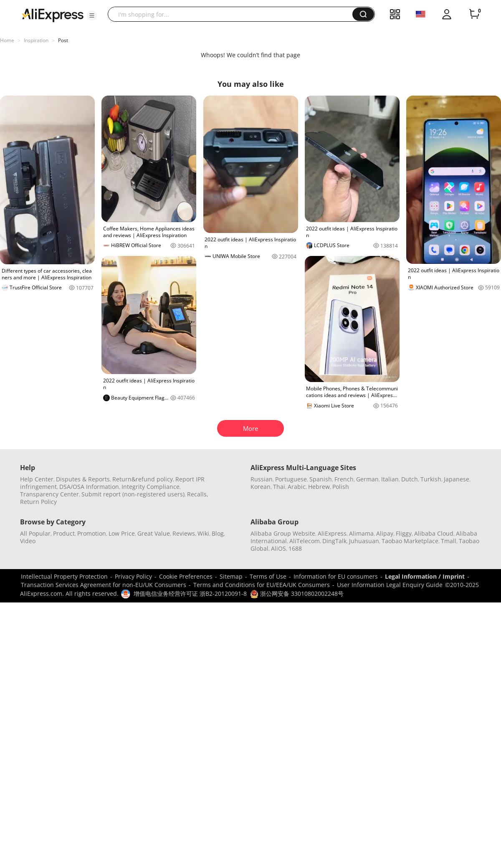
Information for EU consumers (336, 576)
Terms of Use (268, 576)
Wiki (203, 533)
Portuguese (291, 479)
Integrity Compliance (151, 487)
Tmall (449, 541)
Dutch (410, 479)
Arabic (297, 487)
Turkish (431, 479)
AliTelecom (305, 541)
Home (7, 40)
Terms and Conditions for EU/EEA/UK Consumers (262, 585)
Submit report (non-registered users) (133, 494)
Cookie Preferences (186, 576)
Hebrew (319, 487)
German (367, 479)
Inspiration (36, 40)
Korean (261, 487)
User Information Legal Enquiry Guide (390, 585)
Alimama (361, 533)
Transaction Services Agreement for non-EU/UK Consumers (104, 585)
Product (64, 533)
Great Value (154, 533)
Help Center (37, 479)
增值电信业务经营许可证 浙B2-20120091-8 (190, 593)
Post (63, 40)
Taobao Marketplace (410, 541)
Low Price (122, 533)
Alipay (385, 533)
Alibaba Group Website (283, 533)
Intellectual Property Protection (64, 576)
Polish (341, 487)
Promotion (92, 533)
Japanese (457, 479)
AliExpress (332, 533)
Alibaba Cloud (434, 533)
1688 (295, 548)
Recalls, (198, 494)
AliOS (278, 548)
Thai (279, 487)
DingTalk (334, 541)
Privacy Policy (133, 576)
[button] (92, 15)
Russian (262, 479)
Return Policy (38, 502)
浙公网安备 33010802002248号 (297, 593)
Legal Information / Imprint (425, 576)
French (344, 479)
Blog (218, 533)
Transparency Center (49, 494)
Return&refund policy (143, 479)
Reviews (184, 533)
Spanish (321, 479)
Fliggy (404, 533)
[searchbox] (233, 14)
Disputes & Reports (83, 479)
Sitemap (231, 576)
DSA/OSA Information (89, 487)
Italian (390, 479)
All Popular (35, 533)
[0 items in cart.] (474, 14)
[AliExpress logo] (53, 15)
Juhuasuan (364, 541)
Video (28, 541)
